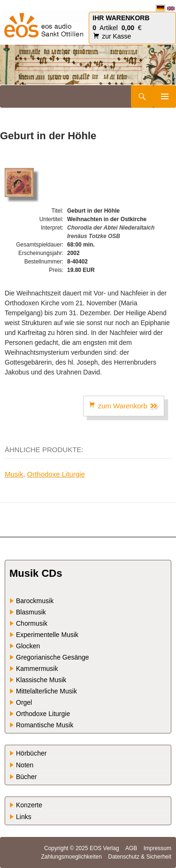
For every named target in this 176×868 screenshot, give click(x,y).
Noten (25, 765)
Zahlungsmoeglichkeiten (71, 857)
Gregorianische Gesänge (53, 657)
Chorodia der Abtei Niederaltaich (111, 228)
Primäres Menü (165, 96)
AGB (131, 848)
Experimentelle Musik (47, 635)
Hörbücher (31, 753)
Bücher (26, 777)
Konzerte (29, 805)
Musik (14, 474)
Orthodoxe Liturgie (56, 474)
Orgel (24, 702)
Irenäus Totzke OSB (94, 236)
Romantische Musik (45, 725)
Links (24, 817)
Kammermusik (37, 669)
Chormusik (32, 623)
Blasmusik (31, 612)
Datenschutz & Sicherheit (140, 857)
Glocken (28, 646)
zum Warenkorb (124, 406)
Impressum (157, 848)
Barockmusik (35, 601)
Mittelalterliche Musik (46, 691)
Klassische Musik (41, 680)
